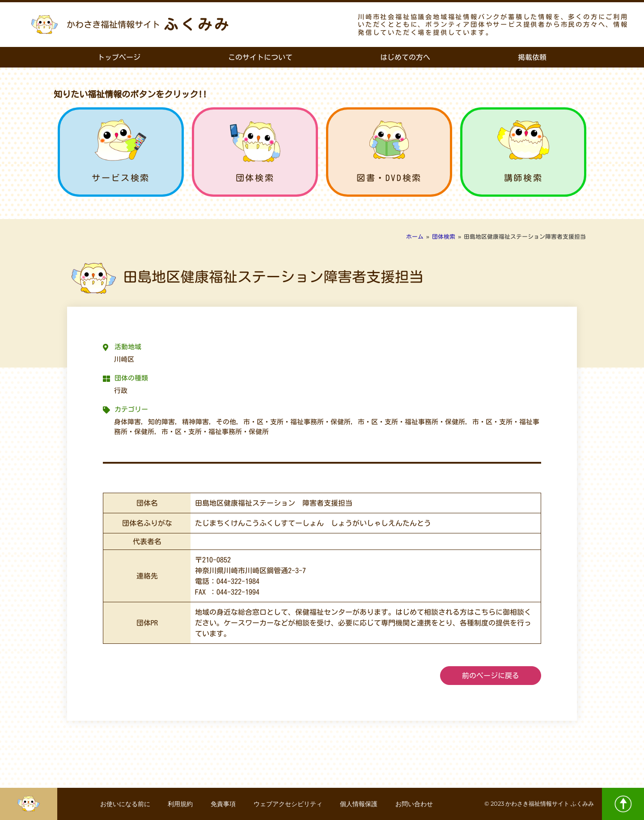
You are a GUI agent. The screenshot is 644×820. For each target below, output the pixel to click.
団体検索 (255, 178)
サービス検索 (121, 178)
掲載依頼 (532, 57)
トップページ (119, 57)
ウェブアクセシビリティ (288, 804)
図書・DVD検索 (389, 178)
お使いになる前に (125, 804)
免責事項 (223, 804)
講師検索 (523, 178)
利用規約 (180, 804)
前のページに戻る (491, 676)
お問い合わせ (415, 804)
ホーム (415, 237)
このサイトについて (260, 57)
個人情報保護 (359, 804)
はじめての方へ (405, 57)
